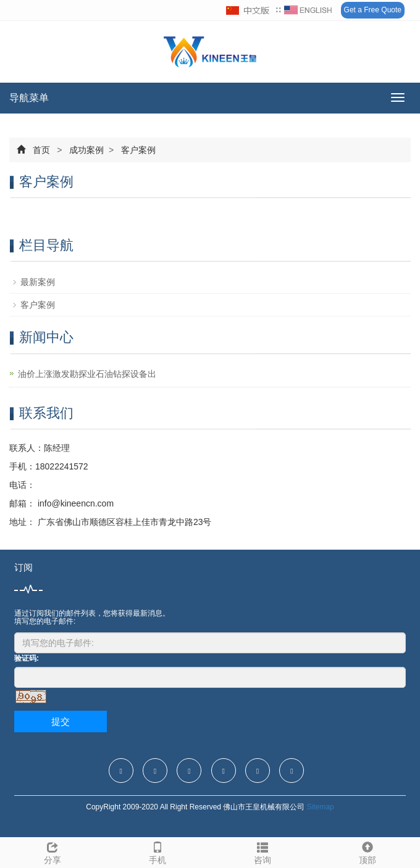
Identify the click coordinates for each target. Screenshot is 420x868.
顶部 (367, 851)
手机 (157, 851)
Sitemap (321, 807)
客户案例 (137, 150)
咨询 (262, 851)
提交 (61, 721)
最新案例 (38, 282)
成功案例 (86, 150)
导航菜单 (29, 98)
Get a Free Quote (373, 10)
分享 (52, 851)
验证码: (27, 658)
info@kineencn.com (74, 503)
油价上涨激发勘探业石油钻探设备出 (87, 374)
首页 (41, 150)
